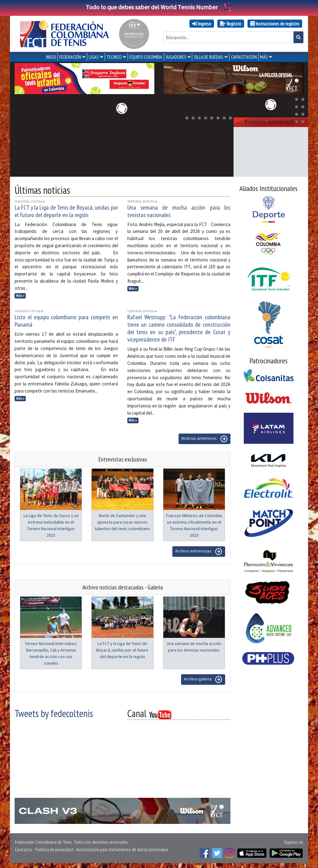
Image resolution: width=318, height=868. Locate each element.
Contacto (23, 849)
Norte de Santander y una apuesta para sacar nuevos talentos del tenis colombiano (122, 522)
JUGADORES (176, 57)
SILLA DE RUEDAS (209, 57)
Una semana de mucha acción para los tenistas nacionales (179, 211)
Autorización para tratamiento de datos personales (122, 849)
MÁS (264, 57)
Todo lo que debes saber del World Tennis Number (159, 7)
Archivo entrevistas (199, 552)
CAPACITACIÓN (244, 57)
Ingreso (202, 24)
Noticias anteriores (204, 439)
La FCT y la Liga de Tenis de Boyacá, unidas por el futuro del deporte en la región (66, 211)
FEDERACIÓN (70, 57)
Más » (20, 296)
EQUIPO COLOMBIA (146, 57)
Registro (231, 24)
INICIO (51, 57)
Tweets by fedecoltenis (54, 713)
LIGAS (94, 57)
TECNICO (114, 57)
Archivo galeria (203, 679)
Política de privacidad (54, 849)
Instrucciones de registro (275, 24)
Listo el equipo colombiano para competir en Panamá (66, 321)
